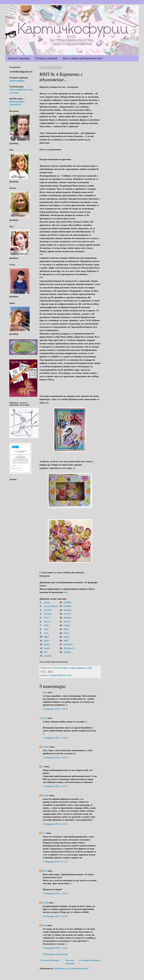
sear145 (67, 614)
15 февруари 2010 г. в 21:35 (55, 862)
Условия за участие (46, 58)
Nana (45, 692)
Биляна (48, 614)
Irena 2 (47, 621)
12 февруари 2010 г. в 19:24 (55, 738)
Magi (46, 637)
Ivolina (45, 903)
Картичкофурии (17, 81)
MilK (66, 641)
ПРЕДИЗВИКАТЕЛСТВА (61, 675)
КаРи (45, 871)
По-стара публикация (89, 960)
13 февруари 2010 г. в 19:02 (55, 824)
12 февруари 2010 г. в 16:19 (55, 709)
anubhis (68, 602)
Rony (66, 629)
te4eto (47, 644)
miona (67, 637)
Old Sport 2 (69, 648)
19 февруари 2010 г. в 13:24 (55, 948)
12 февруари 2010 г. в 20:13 (55, 757)
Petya (66, 633)
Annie (47, 648)
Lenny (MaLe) (51, 606)
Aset (46, 633)
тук (66, 592)
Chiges (67, 625)
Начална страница (19, 58)
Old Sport (68, 644)
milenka (68, 618)
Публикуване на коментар (55, 954)
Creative (48, 610)
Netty (46, 625)
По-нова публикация (50, 960)
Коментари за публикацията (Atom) (71, 968)
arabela (67, 652)
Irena (46, 618)
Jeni (46, 629)
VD (45, 652)
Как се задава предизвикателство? (83, 58)
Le (43, 767)
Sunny (47, 602)
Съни (45, 718)
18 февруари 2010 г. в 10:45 (55, 893)
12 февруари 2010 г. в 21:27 (55, 786)
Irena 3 (67, 621)
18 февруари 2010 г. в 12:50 (55, 916)
